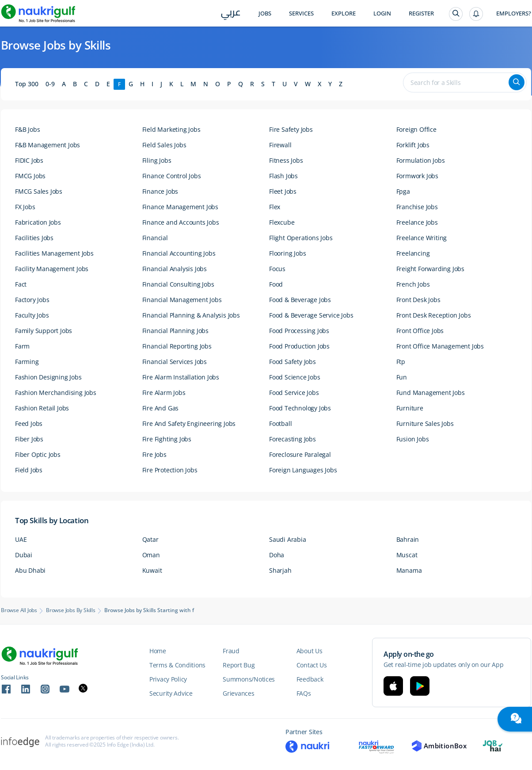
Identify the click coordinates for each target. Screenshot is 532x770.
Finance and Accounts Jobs (181, 222)
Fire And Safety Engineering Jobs (189, 423)
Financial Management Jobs (182, 300)
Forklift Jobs (413, 145)
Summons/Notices (249, 679)
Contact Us (312, 665)
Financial (155, 238)
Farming (27, 362)
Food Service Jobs (294, 393)
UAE (21, 539)
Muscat (407, 555)
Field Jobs (29, 470)
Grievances (238, 693)
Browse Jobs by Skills (71, 610)
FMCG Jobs (30, 176)
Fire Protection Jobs (170, 470)
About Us (310, 651)
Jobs (265, 13)
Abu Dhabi (30, 570)
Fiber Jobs (29, 439)
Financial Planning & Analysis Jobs (191, 315)
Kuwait (152, 570)
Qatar (150, 539)
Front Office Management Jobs (440, 346)
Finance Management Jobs (180, 207)
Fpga (403, 191)
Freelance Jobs (417, 222)
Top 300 (27, 84)
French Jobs (413, 284)
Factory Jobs (32, 300)
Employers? (514, 13)
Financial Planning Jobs (175, 331)
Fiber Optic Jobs (38, 454)
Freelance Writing (422, 238)
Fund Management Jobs (431, 393)
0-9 (50, 84)
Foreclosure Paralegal (300, 454)
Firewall (280, 145)
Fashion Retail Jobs (42, 408)
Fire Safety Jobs (291, 129)
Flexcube (282, 222)
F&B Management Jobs (47, 145)
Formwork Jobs (417, 176)
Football (280, 423)
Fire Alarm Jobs (164, 393)
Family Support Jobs (44, 331)
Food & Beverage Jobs (300, 300)
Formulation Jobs (421, 160)
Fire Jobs (154, 454)
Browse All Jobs (19, 610)
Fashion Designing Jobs (48, 377)
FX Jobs (25, 207)
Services (301, 13)
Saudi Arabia (288, 539)
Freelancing (413, 253)
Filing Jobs (157, 160)
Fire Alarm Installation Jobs (181, 377)
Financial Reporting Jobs (177, 346)
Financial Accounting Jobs (179, 253)
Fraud (231, 651)
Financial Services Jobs (175, 362)
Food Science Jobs (295, 377)
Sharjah (280, 570)
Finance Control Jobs (172, 176)
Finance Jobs (160, 191)
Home (158, 651)
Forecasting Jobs (293, 439)
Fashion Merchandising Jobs (56, 393)
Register (421, 13)
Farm (22, 346)
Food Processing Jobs (299, 331)
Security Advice (171, 693)
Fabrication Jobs (38, 222)
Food (276, 284)
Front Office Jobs (420, 331)
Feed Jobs (29, 423)
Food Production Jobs (299, 346)
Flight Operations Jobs (301, 238)
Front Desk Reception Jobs (434, 315)
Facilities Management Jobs (54, 253)
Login (382, 13)
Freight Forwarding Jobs (430, 269)
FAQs (304, 693)
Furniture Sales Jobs (425, 423)
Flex (275, 207)
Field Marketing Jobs (171, 129)
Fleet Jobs (283, 191)
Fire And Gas (161, 408)
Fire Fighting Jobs (167, 439)
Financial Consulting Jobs (178, 284)
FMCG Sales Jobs (39, 191)
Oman (151, 555)
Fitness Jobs (286, 160)
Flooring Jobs (287, 253)
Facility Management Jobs (52, 269)
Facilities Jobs (34, 238)
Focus (277, 269)
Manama (409, 570)
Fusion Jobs (413, 439)
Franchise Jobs (417, 207)
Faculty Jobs (32, 315)
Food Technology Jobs (300, 408)
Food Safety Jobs (293, 362)
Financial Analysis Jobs (175, 269)
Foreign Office (416, 129)
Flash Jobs (283, 176)
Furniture (410, 408)
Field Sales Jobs (164, 145)
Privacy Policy (168, 679)
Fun (402, 377)
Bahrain (408, 539)
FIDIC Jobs (29, 160)
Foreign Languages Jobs (303, 470)
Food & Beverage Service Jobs (311, 315)
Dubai (24, 555)
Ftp (401, 362)
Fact (21, 284)
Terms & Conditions (177, 665)
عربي (231, 14)
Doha (277, 555)
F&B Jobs (27, 129)
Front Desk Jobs (418, 300)
